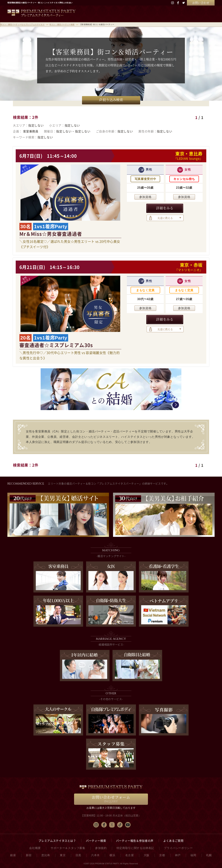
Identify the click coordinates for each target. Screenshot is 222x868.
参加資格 (145, 197)
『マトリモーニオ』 (189, 270)
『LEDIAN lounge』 (188, 158)
